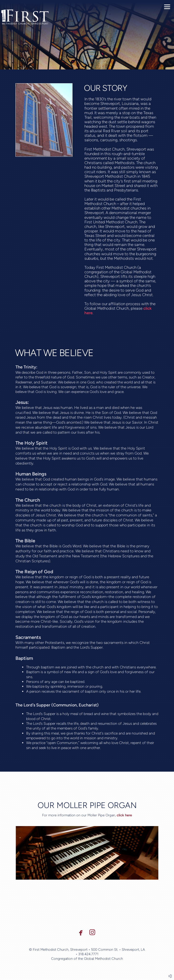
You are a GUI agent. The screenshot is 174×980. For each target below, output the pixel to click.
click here (124, 815)
